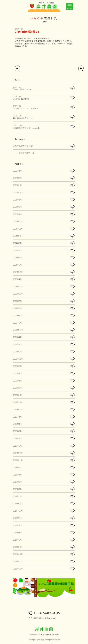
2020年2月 (17, 388)
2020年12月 (18, 359)
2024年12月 (18, 229)
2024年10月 (18, 236)
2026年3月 (17, 178)
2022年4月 (17, 315)
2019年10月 (18, 409)
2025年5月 (17, 200)
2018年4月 (17, 475)
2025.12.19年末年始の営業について (24, 117)
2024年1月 (17, 265)
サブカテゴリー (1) (26, 153)
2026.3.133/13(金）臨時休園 (21, 98)
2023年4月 (17, 279)
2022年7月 (17, 301)
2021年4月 (17, 337)
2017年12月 (18, 503)
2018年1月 (17, 496)
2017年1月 (17, 547)
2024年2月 (17, 258)
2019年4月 (17, 424)
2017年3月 (17, 533)
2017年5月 (17, 518)
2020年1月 (17, 395)
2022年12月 (18, 294)
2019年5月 (17, 417)
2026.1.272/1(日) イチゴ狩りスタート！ (27, 107)
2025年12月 (18, 192)
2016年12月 (18, 554)
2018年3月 (17, 482)
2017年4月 (17, 525)
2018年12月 (18, 453)
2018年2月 (17, 489)
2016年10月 (18, 569)
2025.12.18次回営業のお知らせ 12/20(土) (27, 126)
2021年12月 (18, 330)
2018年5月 (17, 467)
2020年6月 (17, 366)
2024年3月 (17, 250)
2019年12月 (18, 402)
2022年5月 (17, 308)
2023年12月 (18, 272)
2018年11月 (18, 460)
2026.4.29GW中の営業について (22, 88)
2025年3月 (17, 207)
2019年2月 (17, 438)
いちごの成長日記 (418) (23, 146)
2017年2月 (17, 540)
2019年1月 (17, 446)
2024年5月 (17, 243)
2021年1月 (17, 352)
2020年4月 (17, 373)
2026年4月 (17, 171)
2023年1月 (17, 286)
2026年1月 (17, 185)
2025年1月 (17, 221)
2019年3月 (17, 431)
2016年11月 (18, 561)
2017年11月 (18, 511)
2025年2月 (17, 214)
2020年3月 (17, 381)
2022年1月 (17, 323)
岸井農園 (41, 640)
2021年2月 (17, 344)
